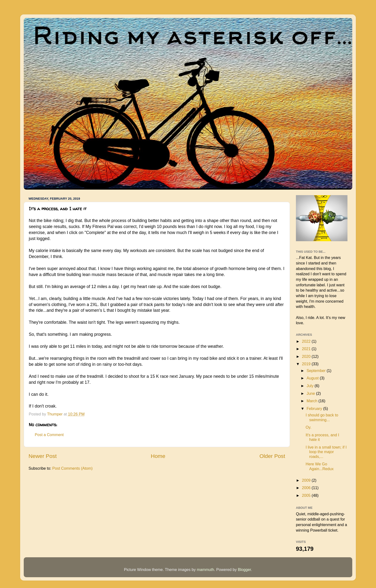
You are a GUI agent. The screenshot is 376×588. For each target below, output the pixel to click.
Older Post (272, 456)
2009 (307, 480)
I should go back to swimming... (322, 417)
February (315, 408)
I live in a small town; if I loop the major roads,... (326, 452)
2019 (307, 364)
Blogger (244, 570)
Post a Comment (49, 435)
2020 (307, 356)
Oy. (308, 427)
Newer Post (43, 456)
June (311, 393)
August (313, 378)
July (310, 386)
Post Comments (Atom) (72, 468)
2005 (307, 495)
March (312, 401)
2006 (307, 488)
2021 (307, 349)
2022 (307, 341)
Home (158, 456)
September (317, 371)
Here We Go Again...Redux (320, 466)
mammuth (206, 570)
